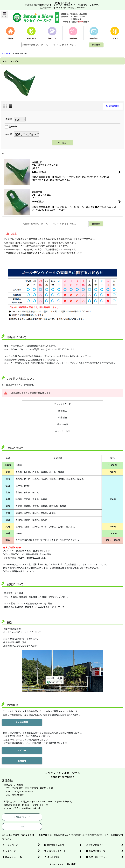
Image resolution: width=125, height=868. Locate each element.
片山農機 (71, 864)
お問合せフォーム (22, 817)
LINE (22, 826)
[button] (5, 15)
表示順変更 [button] (113, 106)
